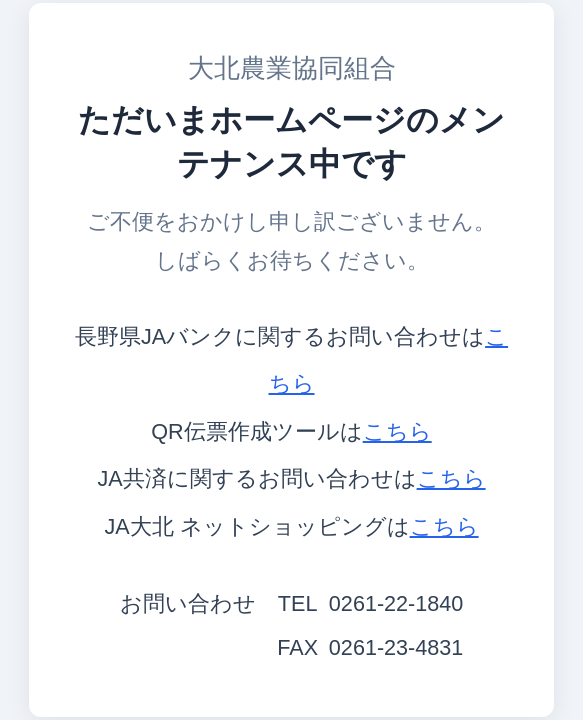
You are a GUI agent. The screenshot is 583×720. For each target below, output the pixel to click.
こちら (397, 431)
